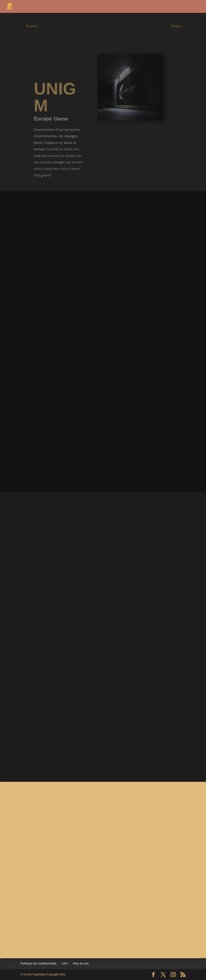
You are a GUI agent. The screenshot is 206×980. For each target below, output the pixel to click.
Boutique (191, 7)
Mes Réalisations (123, 7)
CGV (65, 963)
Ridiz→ (178, 26)
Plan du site (81, 963)
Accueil (64, 7)
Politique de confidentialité (38, 963)
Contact (156, 7)
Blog (173, 7)
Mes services (89, 7)
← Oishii (29, 26)
